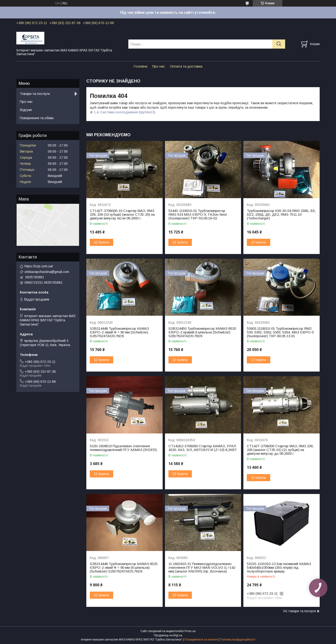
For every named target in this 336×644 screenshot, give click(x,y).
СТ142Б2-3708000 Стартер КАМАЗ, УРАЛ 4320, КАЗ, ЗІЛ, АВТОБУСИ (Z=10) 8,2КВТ (203, 448)
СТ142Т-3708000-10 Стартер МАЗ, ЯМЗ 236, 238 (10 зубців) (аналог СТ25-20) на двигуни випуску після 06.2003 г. (122, 215)
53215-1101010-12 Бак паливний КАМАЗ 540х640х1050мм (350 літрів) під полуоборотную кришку (279, 568)
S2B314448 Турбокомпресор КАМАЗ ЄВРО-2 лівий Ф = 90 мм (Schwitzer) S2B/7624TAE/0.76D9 (119, 332)
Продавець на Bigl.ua (168, 635)
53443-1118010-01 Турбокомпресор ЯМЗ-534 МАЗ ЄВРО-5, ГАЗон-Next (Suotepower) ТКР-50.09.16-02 (198, 215)
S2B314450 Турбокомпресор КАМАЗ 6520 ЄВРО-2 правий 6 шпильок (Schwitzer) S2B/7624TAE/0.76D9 (202, 332)
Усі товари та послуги (299, 611)
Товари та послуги (35, 94)
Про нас (159, 66)
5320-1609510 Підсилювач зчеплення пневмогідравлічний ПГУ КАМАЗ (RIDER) (123, 448)
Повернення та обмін (37, 118)
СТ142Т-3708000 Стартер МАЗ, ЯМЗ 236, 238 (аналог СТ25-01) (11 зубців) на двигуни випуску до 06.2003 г (280, 450)
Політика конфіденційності (238, 640)
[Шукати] (279, 44)
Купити (104, 242)
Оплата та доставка (186, 66)
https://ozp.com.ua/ (39, 266)
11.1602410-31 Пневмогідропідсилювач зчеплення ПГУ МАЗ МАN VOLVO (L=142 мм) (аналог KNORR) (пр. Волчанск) (202, 568)
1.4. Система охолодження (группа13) (124, 112)
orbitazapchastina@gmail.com (47, 272)
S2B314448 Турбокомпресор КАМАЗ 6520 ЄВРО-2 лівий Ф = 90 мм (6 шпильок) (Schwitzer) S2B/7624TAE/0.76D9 (124, 568)
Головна (140, 66)
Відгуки (26, 110)
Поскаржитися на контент (201, 640)
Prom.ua (190, 631)
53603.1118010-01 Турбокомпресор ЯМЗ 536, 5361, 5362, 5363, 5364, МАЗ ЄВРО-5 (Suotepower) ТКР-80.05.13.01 (280, 332)
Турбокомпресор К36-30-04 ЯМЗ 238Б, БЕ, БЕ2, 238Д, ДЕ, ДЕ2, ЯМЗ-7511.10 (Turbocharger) (281, 215)
